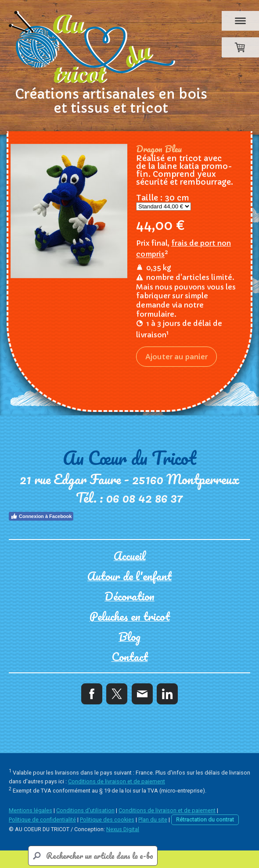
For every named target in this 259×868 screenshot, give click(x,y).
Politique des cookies (107, 820)
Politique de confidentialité (42, 820)
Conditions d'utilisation (85, 810)
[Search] (93, 856)
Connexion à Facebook (41, 516)
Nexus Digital (123, 829)
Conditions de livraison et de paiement (117, 781)
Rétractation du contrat (205, 820)
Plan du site (153, 820)
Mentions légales (31, 810)
